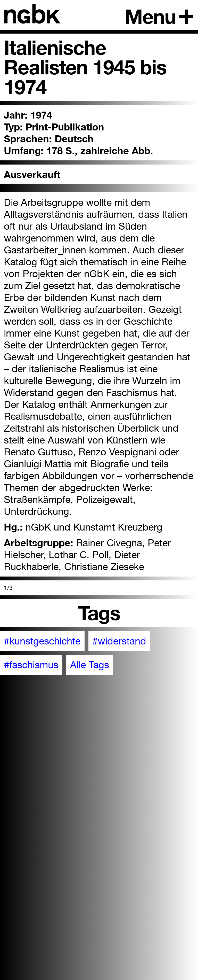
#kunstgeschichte (42, 641)
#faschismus (31, 665)
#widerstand (119, 641)
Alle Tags (90, 665)
